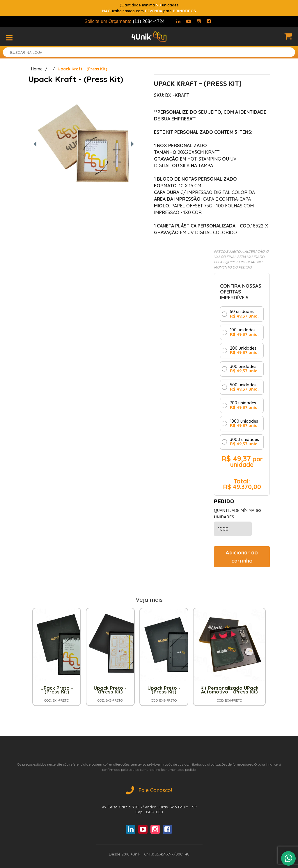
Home (37, 69)
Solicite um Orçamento (125, 21)
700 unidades (244, 405)
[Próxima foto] (133, 144)
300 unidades (244, 369)
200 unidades (244, 351)
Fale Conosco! (149, 790)
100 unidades (244, 332)
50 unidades (244, 314)
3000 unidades (244, 442)
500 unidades (244, 387)
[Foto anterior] (35, 144)
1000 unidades (244, 424)
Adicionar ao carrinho (242, 557)
